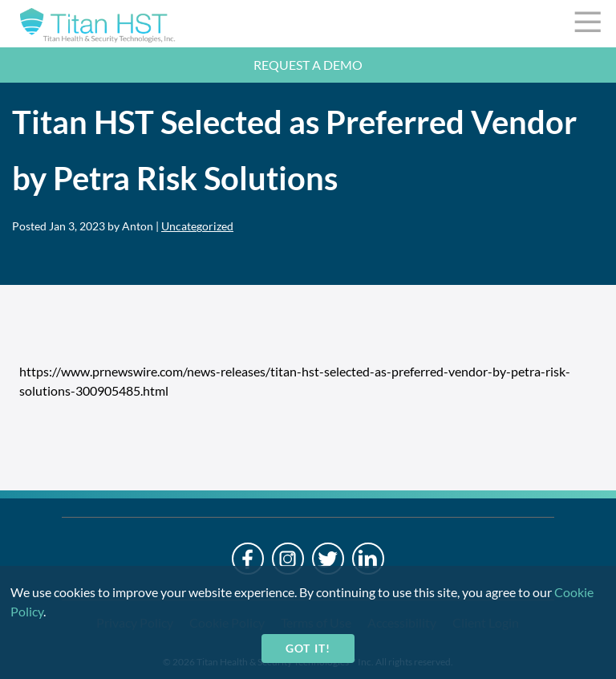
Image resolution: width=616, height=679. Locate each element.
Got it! (308, 648)
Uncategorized (197, 226)
